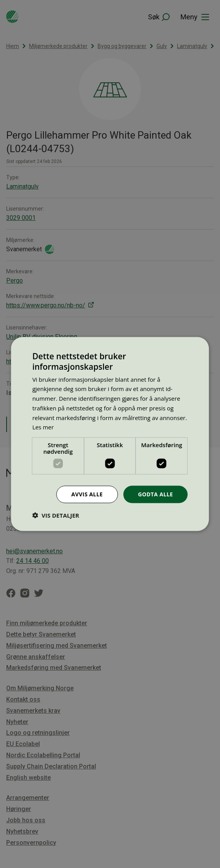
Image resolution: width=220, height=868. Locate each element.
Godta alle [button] (155, 494)
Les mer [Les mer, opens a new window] (43, 427)
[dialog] (110, 434)
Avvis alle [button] (87, 494)
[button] (56, 515)
